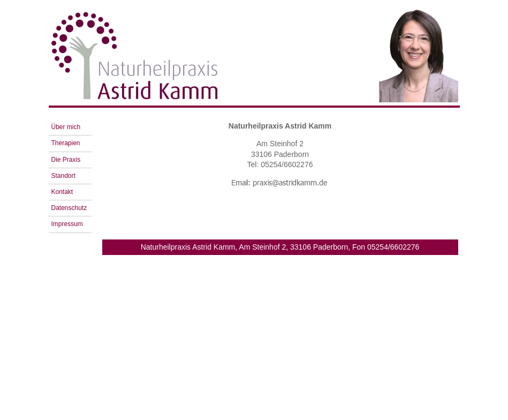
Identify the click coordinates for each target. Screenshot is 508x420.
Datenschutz (69, 208)
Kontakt (62, 192)
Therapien (66, 143)
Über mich (66, 127)
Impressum (67, 224)
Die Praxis (66, 160)
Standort (63, 176)
